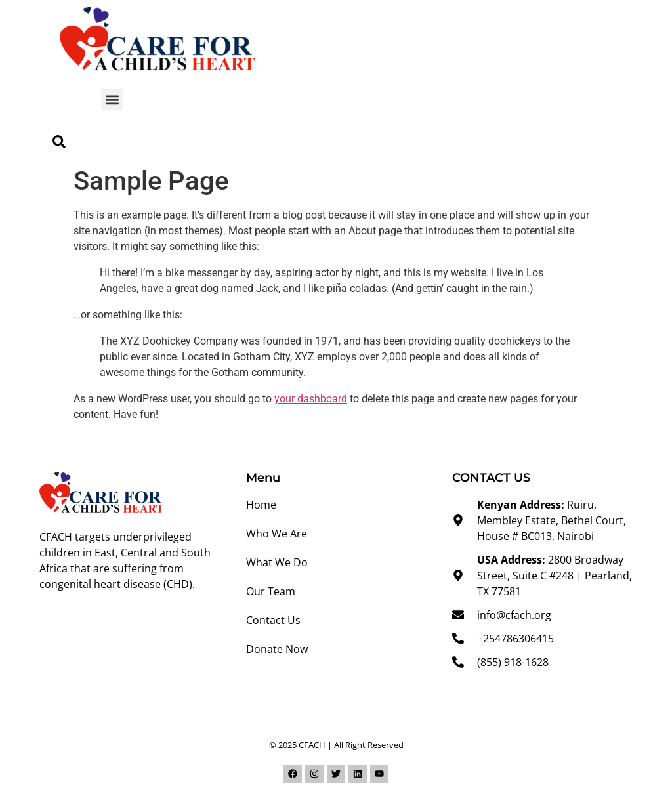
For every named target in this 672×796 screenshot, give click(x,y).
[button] (112, 99)
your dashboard (311, 399)
